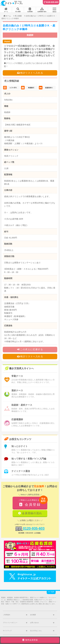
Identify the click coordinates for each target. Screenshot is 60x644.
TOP (51, 592)
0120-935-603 (52, 2)
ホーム (7, 16)
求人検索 (18, 16)
